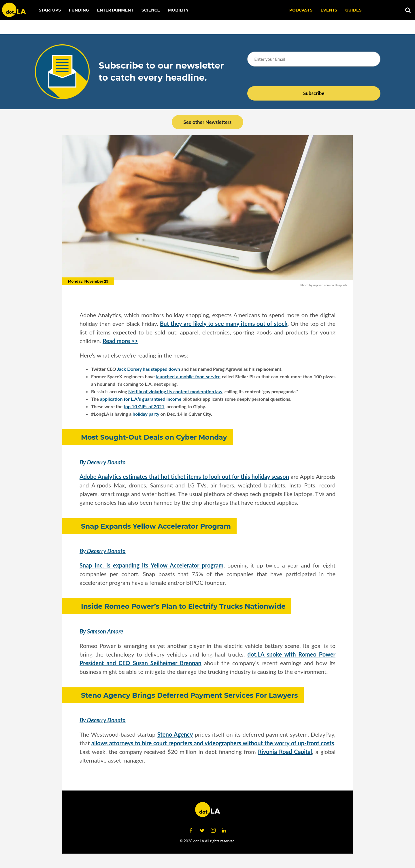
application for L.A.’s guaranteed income (141, 399)
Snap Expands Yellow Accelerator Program (156, 526)
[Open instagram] (213, 831)
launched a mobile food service (188, 376)
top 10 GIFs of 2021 (144, 406)
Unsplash (341, 285)
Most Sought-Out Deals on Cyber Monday (154, 437)
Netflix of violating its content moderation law (175, 391)
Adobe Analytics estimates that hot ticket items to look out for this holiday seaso (183, 476)
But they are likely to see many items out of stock (224, 324)
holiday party (146, 414)
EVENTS (329, 10)
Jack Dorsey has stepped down (149, 369)
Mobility (178, 10)
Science (151, 10)
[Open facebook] (191, 831)
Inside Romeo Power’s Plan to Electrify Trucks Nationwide (183, 606)
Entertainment (115, 10)
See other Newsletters (207, 122)
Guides (353, 10)
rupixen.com (321, 285)
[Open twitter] (202, 831)
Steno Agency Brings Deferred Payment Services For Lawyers (189, 695)
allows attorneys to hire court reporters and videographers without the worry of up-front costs (213, 743)
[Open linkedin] (224, 831)
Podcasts (301, 10)
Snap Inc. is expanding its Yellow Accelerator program (151, 565)
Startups (50, 10)
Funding (79, 10)
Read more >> (120, 341)
